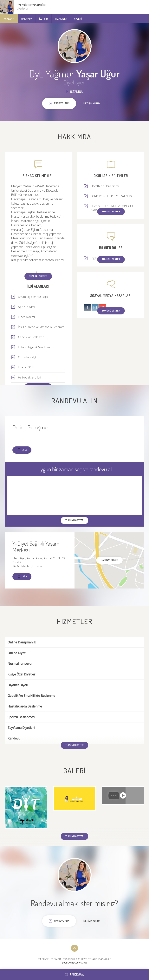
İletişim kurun (92, 103)
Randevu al (74, 974)
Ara (22, 450)
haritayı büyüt (109, 560)
